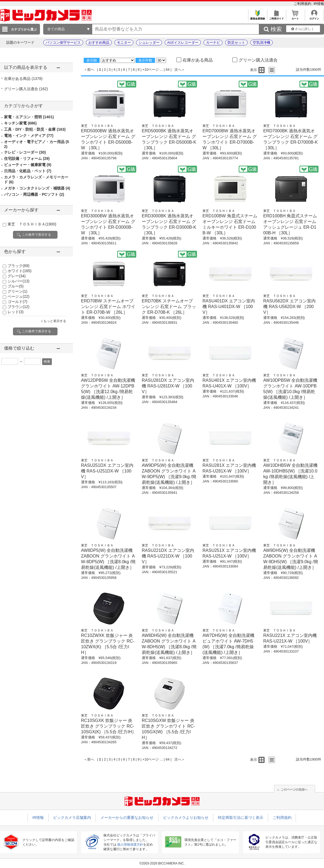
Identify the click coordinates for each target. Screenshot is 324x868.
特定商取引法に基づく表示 (241, 818)
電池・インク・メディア (29, 136)
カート (295, 17)
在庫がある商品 (23, 79)
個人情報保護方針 (130, 845)
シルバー (18, 281)
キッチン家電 (20, 123)
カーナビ (213, 43)
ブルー (16, 286)
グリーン (17, 291)
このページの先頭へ (294, 789)
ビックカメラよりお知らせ (186, 818)
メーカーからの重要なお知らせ (127, 818)
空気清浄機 (261, 43)
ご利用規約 (303, 4)
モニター (124, 43)
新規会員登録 (257, 17)
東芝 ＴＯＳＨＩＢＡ (32, 224)
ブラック (18, 266)
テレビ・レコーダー (25, 152)
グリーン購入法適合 (26, 89)
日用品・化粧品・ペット (28, 171)
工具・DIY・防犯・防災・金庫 (35, 129)
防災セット (236, 43)
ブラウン (18, 307)
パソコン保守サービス (63, 43)
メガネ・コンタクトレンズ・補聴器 (37, 188)
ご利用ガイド (276, 17)
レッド (16, 312)
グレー (17, 276)
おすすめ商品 (99, 43)
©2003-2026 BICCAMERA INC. (162, 863)
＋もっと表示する (53, 321)
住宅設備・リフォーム (27, 158)
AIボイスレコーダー (183, 43)
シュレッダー (149, 43)
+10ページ (151, 70)
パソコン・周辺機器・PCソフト (34, 194)
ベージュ (18, 296)
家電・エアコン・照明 (29, 117)
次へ (178, 70)
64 (168, 70)
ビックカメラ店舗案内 (72, 818)
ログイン (314, 17)
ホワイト (20, 271)
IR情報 (319, 4)
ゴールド (17, 302)
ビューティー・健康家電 (28, 165)
